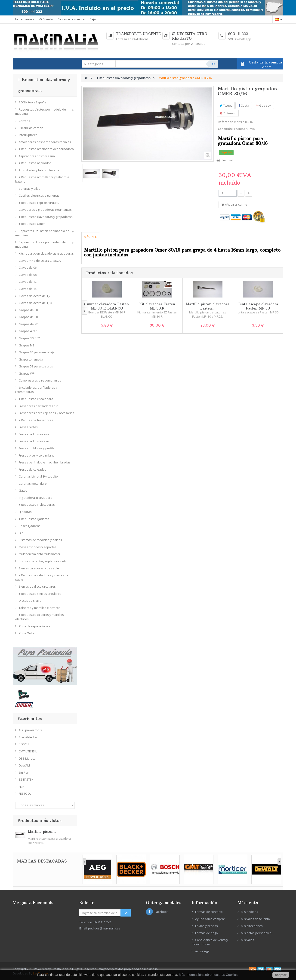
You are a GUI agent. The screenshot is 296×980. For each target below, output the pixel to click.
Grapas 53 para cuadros (36, 366)
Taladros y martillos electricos (40, 608)
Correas (24, 121)
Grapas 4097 (28, 331)
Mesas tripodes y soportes (38, 547)
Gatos (23, 490)
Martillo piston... (42, 831)
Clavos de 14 (28, 289)
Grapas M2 (26, 345)
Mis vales (248, 940)
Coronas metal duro (33, 484)
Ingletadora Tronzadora (35, 498)
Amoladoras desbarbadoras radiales (45, 142)
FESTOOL (25, 794)
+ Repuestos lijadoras (34, 519)
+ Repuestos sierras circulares (40, 594)
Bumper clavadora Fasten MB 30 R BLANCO (107, 306)
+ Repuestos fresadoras (36, 420)
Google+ (263, 105)
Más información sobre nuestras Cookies (208, 975)
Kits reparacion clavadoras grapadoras (46, 253)
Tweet (226, 105)
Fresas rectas (28, 427)
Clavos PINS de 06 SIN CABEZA (40, 261)
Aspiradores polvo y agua (37, 156)
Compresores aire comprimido (40, 380)
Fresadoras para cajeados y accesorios (46, 413)
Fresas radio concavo (34, 434)
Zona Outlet (27, 633)
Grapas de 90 (28, 317)
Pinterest (228, 113)
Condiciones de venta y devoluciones (210, 942)
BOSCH (24, 744)
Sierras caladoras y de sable (39, 568)
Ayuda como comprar (210, 919)
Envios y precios (207, 926)
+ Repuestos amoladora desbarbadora (46, 149)
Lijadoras (25, 512)
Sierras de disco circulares (37, 586)
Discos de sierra (30, 601)
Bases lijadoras (30, 526)
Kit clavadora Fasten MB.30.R (157, 306)
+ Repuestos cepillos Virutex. (39, 203)
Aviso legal (203, 951)
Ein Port (24, 773)
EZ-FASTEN (26, 779)
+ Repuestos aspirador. (35, 163)
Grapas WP (27, 373)
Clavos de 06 (28, 268)
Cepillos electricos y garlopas (39, 195)
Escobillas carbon (31, 128)
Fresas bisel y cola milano (37, 455)
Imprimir (228, 160)
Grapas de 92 (28, 324)
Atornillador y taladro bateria (39, 170)
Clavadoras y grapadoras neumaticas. (46, 210)
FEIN (22, 787)
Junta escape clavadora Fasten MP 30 (258, 306)
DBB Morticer (28, 758)
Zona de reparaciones (34, 626)
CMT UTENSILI (28, 751)
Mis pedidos (250, 912)
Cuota (244, 105)
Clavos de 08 (28, 275)
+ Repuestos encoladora (36, 399)
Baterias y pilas (29, 189)
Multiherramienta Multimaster (40, 554)
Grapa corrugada (31, 359)
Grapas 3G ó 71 (30, 338)
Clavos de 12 (28, 282)
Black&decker (28, 737)
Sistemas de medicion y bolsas (40, 540)
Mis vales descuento (255, 919)
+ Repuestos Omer (32, 224)
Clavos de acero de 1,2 (35, 296)
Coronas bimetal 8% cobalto (38, 476)
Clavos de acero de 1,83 (35, 303)
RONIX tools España (33, 102)
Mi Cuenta (46, 19)
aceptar (281, 975)
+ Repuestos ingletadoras (37, 505)
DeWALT (25, 765)
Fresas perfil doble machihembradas (45, 462)
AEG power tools (30, 730)
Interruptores (28, 135)
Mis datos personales (256, 933)
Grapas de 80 (28, 310)
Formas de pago (207, 933)
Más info (91, 237)
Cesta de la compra (71, 19)
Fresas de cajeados (32, 469)
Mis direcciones (252, 926)
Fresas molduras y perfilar (37, 448)
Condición (225, 129)
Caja (93, 19)
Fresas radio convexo (34, 441)
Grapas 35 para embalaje (37, 352)
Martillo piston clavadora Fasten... (208, 306)
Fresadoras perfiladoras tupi (39, 406)
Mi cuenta (248, 903)
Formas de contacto (209, 912)
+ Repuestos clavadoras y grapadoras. (46, 217)
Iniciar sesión (25, 19)
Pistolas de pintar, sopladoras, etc (43, 561)
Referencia (226, 122)
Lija (21, 533)
